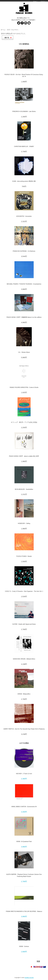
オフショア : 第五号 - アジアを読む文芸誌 (24, 422)
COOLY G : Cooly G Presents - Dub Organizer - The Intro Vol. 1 (24, 591)
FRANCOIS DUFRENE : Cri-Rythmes (24, 251)
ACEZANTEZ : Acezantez (24, 216)
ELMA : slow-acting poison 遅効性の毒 (24, 181)
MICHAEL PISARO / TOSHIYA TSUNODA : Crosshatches (24, 284)
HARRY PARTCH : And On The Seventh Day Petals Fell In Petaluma (24, 729)
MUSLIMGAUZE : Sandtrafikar (24, 489)
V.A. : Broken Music (24, 352)
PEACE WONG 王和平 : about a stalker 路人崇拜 (24, 456)
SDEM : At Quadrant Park (24, 841)
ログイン (44, 2)
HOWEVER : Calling (24, 523)
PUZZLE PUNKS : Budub (24, 556)
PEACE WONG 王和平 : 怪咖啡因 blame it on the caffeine (24, 317)
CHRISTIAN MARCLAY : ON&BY (24, 146)
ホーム (35, 2)
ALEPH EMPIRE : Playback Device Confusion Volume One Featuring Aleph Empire (24, 875)
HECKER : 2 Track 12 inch (24, 774)
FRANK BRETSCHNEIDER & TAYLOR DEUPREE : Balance (24, 911)
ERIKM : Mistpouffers (24, 694)
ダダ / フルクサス (12, 30)
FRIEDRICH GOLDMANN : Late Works (24, 111)
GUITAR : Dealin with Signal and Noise (24, 624)
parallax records (29, 978)
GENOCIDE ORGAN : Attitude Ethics (24, 659)
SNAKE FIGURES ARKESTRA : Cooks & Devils (24, 387)
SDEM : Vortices (24, 946)
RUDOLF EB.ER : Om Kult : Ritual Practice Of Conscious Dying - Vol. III (24, 75)
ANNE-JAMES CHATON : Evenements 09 (24, 807)
